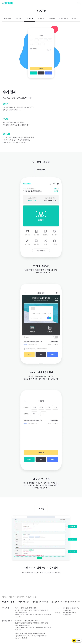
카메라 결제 (7, 19)
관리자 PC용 (75, 19)
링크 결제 (52, 19)
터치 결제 (19, 19)
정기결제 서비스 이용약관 (60, 602)
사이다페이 (8, 3)
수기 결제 (30, 19)
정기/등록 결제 (63, 19)
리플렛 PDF (12, 597)
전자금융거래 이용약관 (40, 602)
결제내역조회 (21, 597)
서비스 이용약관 (23, 602)
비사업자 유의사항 (31, 597)
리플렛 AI (4, 597)
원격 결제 (41, 19)
